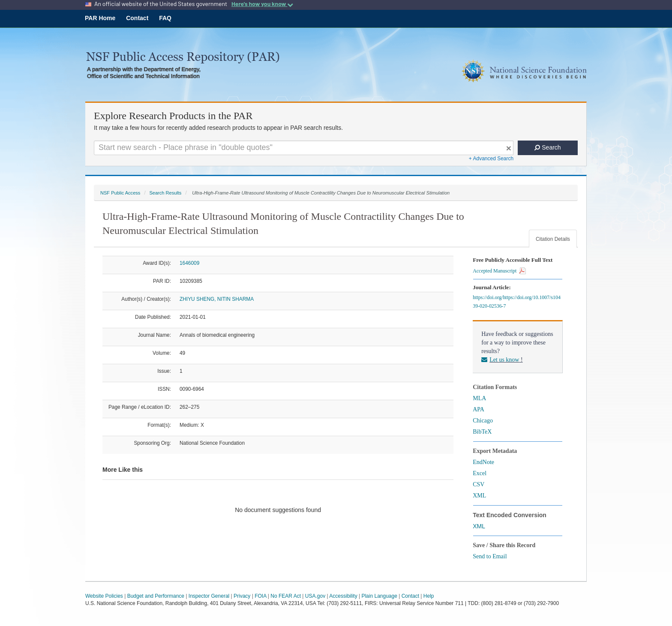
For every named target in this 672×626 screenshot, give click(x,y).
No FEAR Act (286, 596)
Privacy (242, 596)
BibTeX (482, 432)
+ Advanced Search (491, 159)
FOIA (260, 596)
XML (479, 496)
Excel (480, 473)
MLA (479, 398)
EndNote (483, 462)
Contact (137, 18)
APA (478, 409)
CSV (478, 484)
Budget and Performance (156, 596)
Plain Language (379, 596)
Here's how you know (262, 4)
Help (429, 596)
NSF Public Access (120, 193)
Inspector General (209, 596)
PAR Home (100, 18)
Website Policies (104, 596)
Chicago (483, 421)
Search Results (165, 193)
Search (547, 147)
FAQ (165, 18)
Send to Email (490, 556)
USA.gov (315, 596)
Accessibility (343, 596)
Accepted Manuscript (499, 271)
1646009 (189, 263)
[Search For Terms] (304, 148)
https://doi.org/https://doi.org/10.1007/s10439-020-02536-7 (517, 302)
